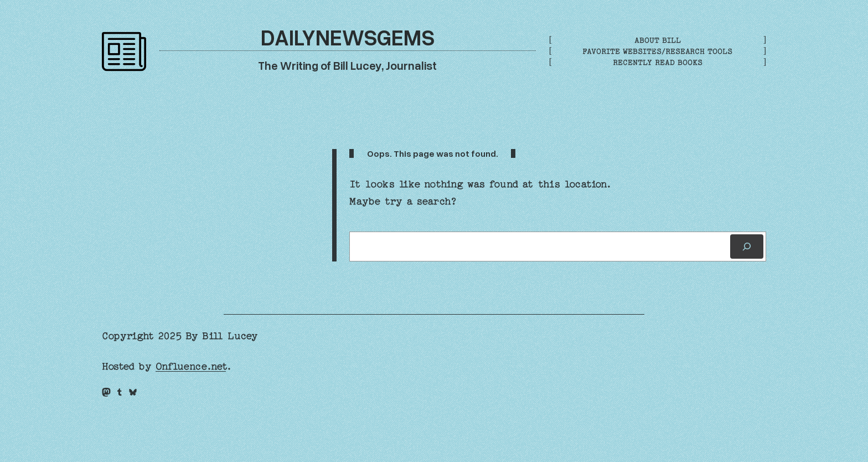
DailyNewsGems (348, 37)
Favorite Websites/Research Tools (657, 51)
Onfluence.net (191, 366)
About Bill (658, 40)
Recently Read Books (658, 62)
